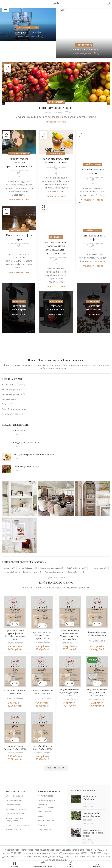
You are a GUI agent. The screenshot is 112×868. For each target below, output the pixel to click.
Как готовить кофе (19, 219)
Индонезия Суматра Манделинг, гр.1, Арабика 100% (98, 680)
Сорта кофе (19, 419)
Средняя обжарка (15, 630)
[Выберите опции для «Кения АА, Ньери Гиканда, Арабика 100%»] (12, 727)
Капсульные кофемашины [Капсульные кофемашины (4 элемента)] (52, 557)
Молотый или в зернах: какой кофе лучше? (93, 823)
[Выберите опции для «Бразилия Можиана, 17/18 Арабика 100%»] (95, 612)
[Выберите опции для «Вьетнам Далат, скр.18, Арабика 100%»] (12, 671)
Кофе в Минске (45, 820)
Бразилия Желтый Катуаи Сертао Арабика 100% (42, 623)
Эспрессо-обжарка (15, 687)
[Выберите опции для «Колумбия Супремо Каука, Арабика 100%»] (40, 727)
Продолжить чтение (56, 111)
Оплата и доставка (47, 811)
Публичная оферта (47, 791)
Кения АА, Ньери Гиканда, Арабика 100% (14, 737)
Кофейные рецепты (56, 91)
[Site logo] (56, 4)
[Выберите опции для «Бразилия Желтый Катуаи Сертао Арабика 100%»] (40, 613)
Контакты (43, 816)
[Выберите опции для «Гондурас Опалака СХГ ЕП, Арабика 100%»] (40, 671)
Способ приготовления (28, 28)
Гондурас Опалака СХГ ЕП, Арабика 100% (42, 680)
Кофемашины (56, 215)
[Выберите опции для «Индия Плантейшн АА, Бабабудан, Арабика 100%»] (68, 671)
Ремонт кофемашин (15, 804)
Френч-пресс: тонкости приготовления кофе (19, 151)
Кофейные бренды (14, 820)
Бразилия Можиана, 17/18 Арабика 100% (97, 622)
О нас (41, 807)
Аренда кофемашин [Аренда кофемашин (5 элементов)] (28, 557)
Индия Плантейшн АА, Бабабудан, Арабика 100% (70, 680)
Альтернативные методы (17, 800)
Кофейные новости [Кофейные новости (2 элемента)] (98, 557)
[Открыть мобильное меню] (3, 4)
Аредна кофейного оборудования (14, 810)
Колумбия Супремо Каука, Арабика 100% (42, 737)
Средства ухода (13, 795)
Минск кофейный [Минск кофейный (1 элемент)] (12, 561)
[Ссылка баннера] (19, 297)
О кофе (6, 393)
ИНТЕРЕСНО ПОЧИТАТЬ (17, 782)
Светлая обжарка (15, 743)
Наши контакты (45, 802)
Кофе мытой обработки (84, 32)
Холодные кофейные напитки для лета (34, 443)
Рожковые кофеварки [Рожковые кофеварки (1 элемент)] (55, 561)
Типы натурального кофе (56, 96)
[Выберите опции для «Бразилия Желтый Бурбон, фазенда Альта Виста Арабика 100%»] (12, 612)
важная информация (49, 782)
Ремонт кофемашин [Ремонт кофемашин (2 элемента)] (32, 561)
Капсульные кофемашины (17, 816)
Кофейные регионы (93, 143)
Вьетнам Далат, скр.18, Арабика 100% (14, 680)
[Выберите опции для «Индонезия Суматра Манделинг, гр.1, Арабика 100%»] (95, 671)
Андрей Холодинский (26, 37)
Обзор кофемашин (14, 786)
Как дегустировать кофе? (26, 431)
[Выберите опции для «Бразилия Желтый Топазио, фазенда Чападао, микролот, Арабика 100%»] (68, 612)
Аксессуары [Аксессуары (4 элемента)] (9, 557)
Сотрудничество (46, 786)
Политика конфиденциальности (48, 796)
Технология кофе (84, 28)
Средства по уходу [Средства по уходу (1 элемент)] (76, 561)
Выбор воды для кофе (28, 32)
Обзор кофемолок (14, 791)
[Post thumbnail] (7, 422)
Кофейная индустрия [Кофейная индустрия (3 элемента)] (76, 557)
